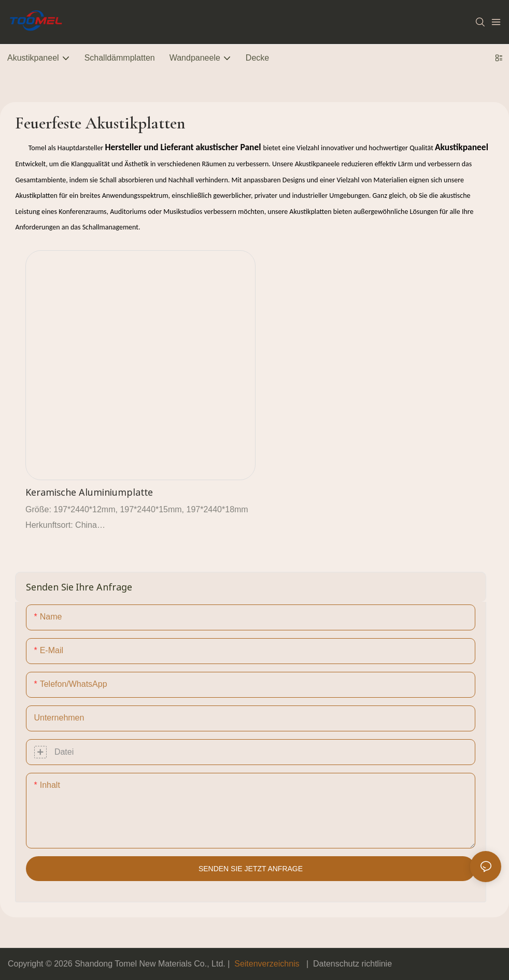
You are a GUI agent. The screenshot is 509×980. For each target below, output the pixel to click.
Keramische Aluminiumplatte (89, 492)
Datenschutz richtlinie (352, 964)
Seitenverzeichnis (267, 964)
